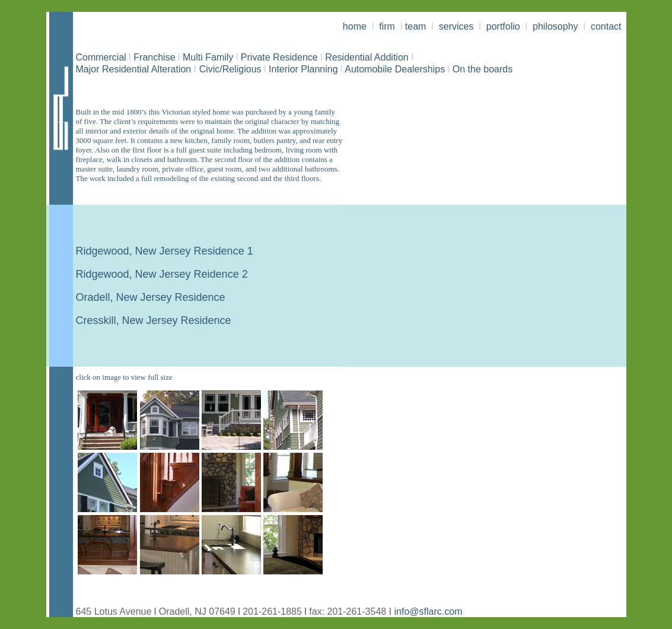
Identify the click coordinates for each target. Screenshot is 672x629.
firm (387, 26)
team (416, 26)
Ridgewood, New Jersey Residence (160, 251)
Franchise (154, 57)
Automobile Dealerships (393, 69)
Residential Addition (366, 57)
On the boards (482, 69)
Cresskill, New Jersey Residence (154, 320)
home (356, 26)
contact (606, 26)
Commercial (101, 57)
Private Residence (281, 57)
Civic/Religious (230, 69)
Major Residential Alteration (134, 69)
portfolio (504, 26)
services (456, 26)
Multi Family (209, 57)
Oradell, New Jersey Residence (151, 297)
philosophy (554, 26)
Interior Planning (301, 69)
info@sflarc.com (429, 611)
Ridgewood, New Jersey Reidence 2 (162, 274)
